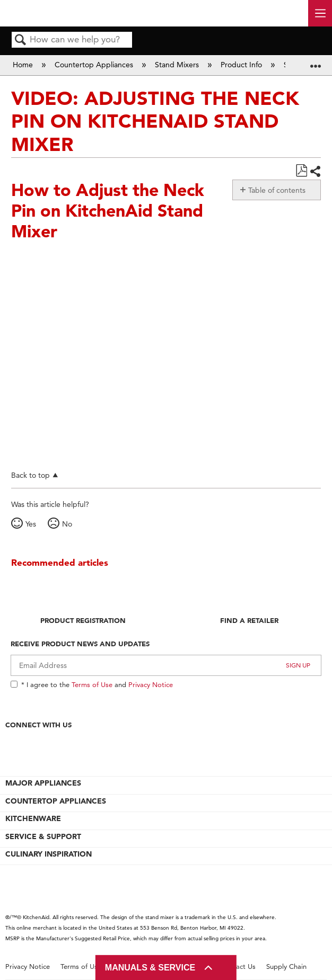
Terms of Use (92, 684)
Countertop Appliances (95, 65)
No (67, 524)
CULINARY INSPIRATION (49, 854)
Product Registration (83, 620)
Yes (31, 524)
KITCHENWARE (33, 818)
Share (315, 171)
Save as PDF (301, 171)
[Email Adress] (166, 665)
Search (21, 41)
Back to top (30, 475)
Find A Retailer (249, 620)
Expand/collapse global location (316, 62)
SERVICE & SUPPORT (43, 836)
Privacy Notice (151, 684)
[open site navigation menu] (320, 13)
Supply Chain (286, 966)
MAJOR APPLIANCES (43, 783)
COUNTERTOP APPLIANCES (56, 801)
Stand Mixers (178, 65)
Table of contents (277, 190)
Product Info (242, 65)
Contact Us (238, 966)
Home (24, 65)
